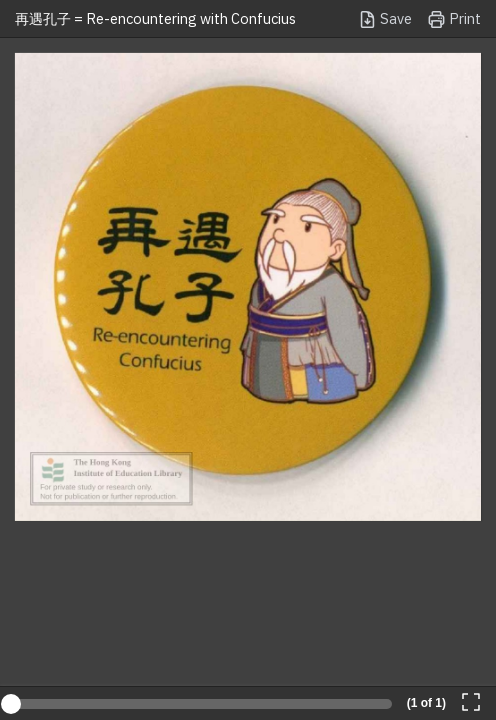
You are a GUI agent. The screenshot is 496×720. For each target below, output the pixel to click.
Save (385, 19)
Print (454, 19)
